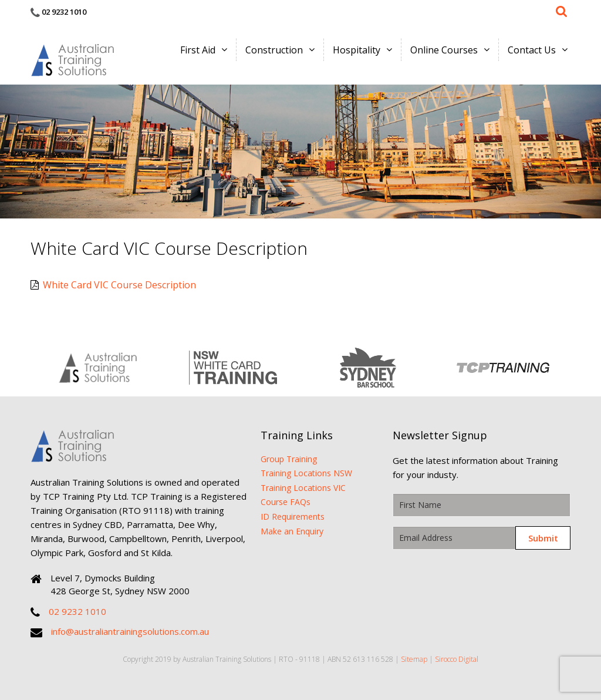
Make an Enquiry (292, 531)
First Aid (198, 50)
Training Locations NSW (306, 473)
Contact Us (532, 50)
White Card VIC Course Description (113, 285)
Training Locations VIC (303, 488)
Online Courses (444, 50)
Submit (543, 538)
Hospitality (357, 50)
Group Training (289, 459)
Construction (274, 50)
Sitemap (414, 659)
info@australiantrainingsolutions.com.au (130, 631)
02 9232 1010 (64, 12)
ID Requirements (293, 516)
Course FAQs (286, 502)
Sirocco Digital (457, 659)
